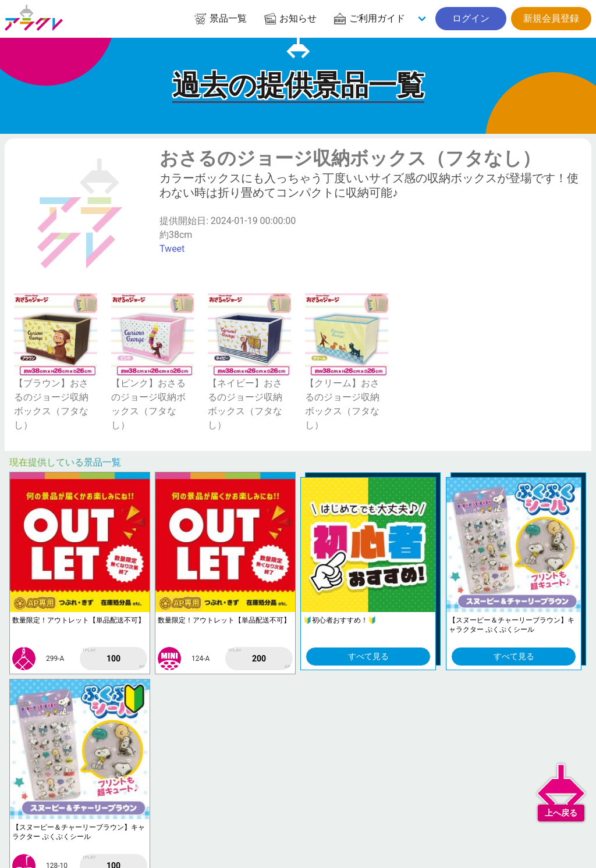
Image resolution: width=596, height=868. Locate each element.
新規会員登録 (551, 18)
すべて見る (368, 656)
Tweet (172, 249)
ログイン (471, 18)
